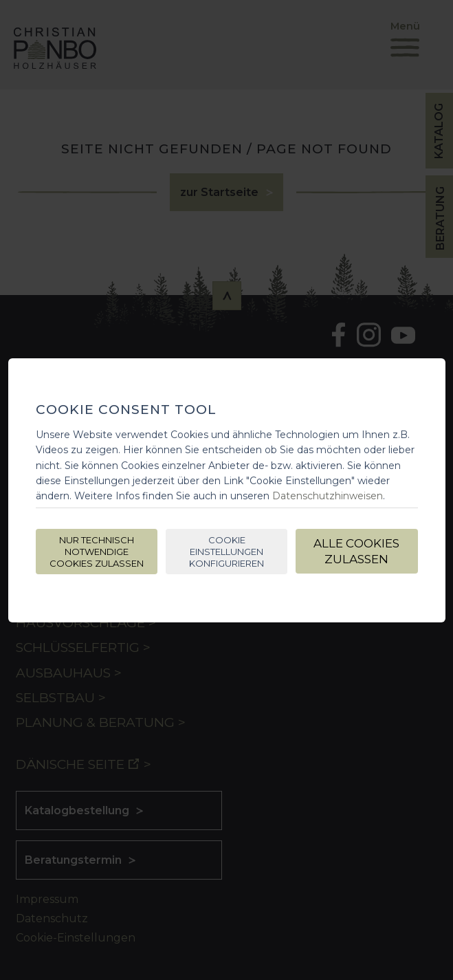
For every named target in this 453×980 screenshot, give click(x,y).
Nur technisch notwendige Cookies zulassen (97, 552)
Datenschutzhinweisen (328, 496)
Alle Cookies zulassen (356, 551)
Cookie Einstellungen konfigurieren (226, 552)
